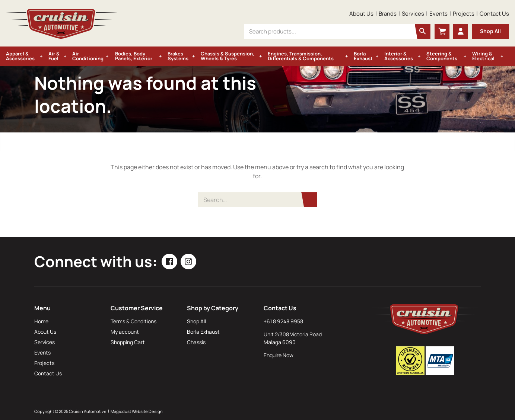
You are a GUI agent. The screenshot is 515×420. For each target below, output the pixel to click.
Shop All (490, 31)
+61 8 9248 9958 (283, 321)
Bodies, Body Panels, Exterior (134, 56)
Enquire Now (279, 355)
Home (41, 321)
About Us (361, 14)
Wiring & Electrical (483, 56)
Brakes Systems (178, 56)
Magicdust (121, 411)
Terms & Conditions (133, 321)
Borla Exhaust (363, 56)
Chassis (196, 342)
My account (125, 332)
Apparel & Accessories (20, 56)
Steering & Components (442, 56)
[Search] (309, 200)
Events (438, 14)
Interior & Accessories (399, 56)
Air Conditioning (88, 56)
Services (413, 14)
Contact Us (494, 14)
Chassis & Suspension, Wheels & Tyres (228, 56)
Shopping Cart (128, 342)
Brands (388, 14)
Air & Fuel (54, 56)
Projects (464, 14)
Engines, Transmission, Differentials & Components (301, 56)
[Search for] (257, 200)
